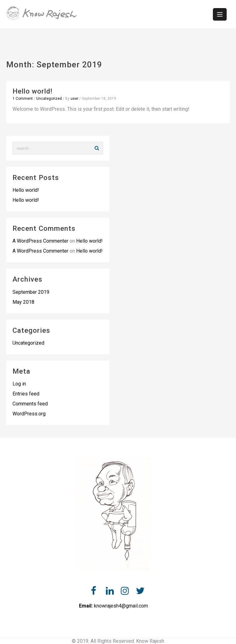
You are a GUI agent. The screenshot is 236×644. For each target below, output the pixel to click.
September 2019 (31, 292)
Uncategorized (49, 99)
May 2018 (23, 302)
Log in (19, 384)
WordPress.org (29, 414)
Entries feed (26, 394)
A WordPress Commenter (40, 241)
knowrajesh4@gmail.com (121, 606)
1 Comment (23, 99)
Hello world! (32, 91)
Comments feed (30, 404)
